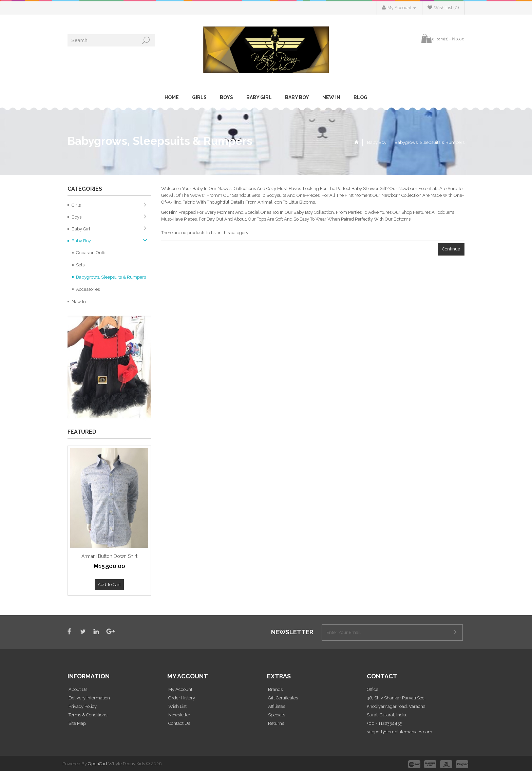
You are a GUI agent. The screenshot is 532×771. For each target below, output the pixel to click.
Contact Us (179, 723)
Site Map (77, 723)
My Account (180, 689)
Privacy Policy (83, 706)
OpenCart (98, 764)
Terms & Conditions (88, 715)
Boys (226, 97)
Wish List (177, 706)
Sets (80, 265)
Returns (276, 723)
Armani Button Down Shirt (109, 556)
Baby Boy (297, 97)
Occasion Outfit (91, 253)
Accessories (88, 289)
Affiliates (277, 706)
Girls (199, 97)
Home (172, 97)
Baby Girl (259, 97)
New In (331, 97)
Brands (275, 689)
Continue (451, 249)
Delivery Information (89, 698)
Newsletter (179, 715)
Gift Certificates (283, 698)
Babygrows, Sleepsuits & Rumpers (430, 142)
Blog (360, 97)
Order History (182, 698)
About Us (78, 689)
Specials (277, 715)
